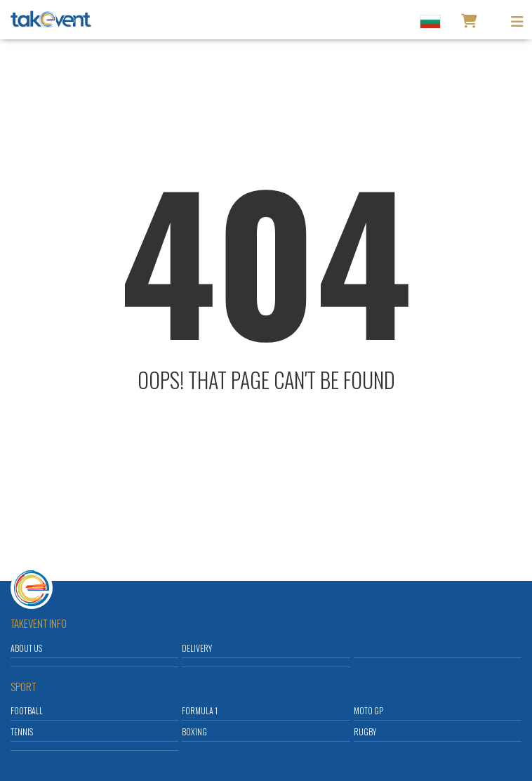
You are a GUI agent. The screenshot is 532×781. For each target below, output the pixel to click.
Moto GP (368, 710)
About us (26, 648)
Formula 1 (200, 710)
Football (27, 710)
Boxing (194, 731)
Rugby (365, 731)
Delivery (197, 648)
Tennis (22, 731)
